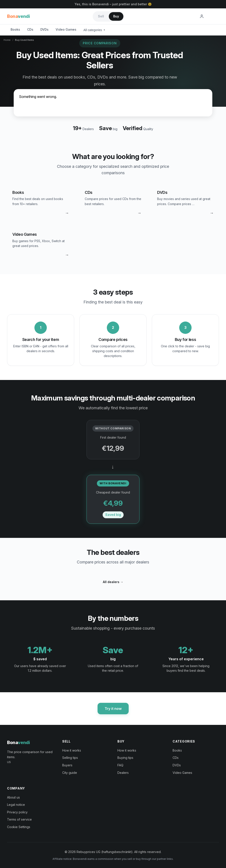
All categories (94, 30)
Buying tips (125, 758)
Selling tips (70, 758)
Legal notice (16, 805)
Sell (101, 16)
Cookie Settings (19, 827)
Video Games (66, 29)
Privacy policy (17, 812)
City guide (70, 773)
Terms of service (19, 819)
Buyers (67, 765)
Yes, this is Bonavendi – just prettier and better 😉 (113, 4)
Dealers (123, 773)
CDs (30, 29)
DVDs (44, 29)
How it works (72, 750)
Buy (116, 16)
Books (15, 29)
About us (13, 797)
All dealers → (113, 582)
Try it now (113, 709)
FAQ (120, 765)
